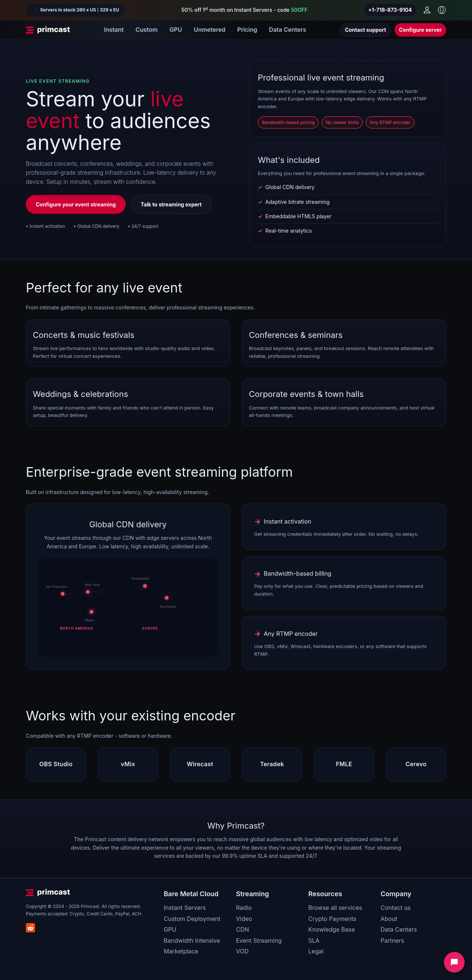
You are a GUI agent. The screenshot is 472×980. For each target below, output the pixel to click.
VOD (242, 951)
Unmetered (209, 30)
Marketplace (181, 951)
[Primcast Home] (48, 30)
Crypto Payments (332, 919)
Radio (244, 908)
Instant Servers (185, 908)
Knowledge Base (332, 929)
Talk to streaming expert (171, 204)
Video (244, 919)
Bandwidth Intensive (192, 940)
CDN (242, 929)
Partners (392, 940)
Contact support (365, 30)
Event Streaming (259, 940)
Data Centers (288, 30)
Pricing (247, 30)
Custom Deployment (192, 919)
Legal (316, 951)
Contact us (396, 908)
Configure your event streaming (76, 204)
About (389, 919)
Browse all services (335, 908)
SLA (314, 940)
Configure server (420, 30)
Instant (114, 30)
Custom (146, 30)
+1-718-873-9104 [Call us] (390, 10)
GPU (176, 30)
